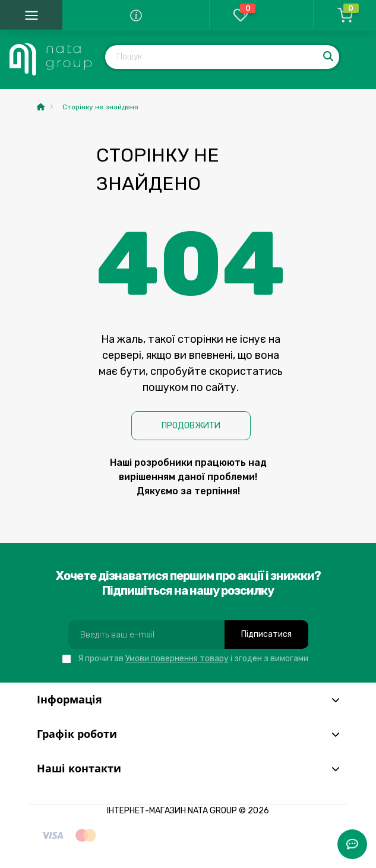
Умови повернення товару (177, 659)
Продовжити (191, 426)
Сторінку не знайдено (100, 107)
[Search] (329, 57)
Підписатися (266, 634)
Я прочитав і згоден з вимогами (193, 659)
